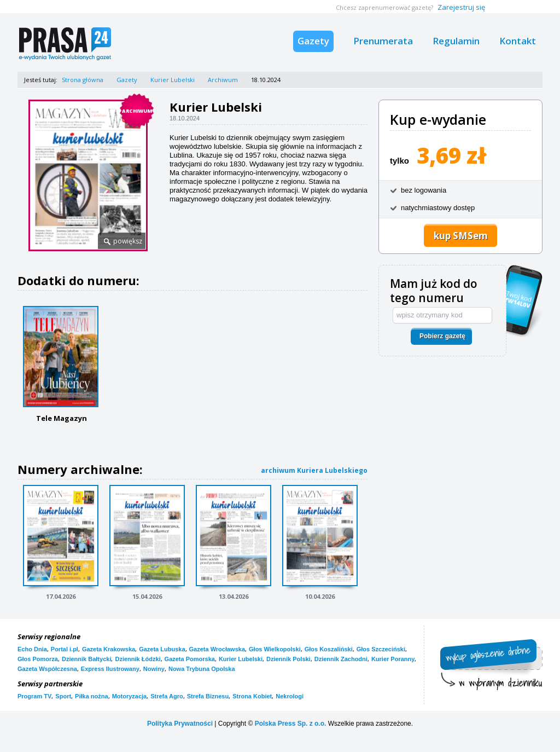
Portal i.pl (65, 649)
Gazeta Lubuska (162, 649)
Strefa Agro (167, 696)
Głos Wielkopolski (275, 649)
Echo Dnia (32, 649)
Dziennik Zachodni (341, 659)
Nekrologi (290, 696)
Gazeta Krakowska (109, 649)
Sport (63, 696)
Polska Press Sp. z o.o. (291, 724)
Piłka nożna (92, 696)
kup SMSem (461, 236)
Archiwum (223, 80)
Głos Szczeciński (381, 649)
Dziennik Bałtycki (86, 659)
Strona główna (83, 80)
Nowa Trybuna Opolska (202, 669)
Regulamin (456, 41)
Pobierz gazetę (442, 336)
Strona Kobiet (252, 696)
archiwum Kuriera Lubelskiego (314, 470)
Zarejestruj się (461, 7)
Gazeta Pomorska (190, 659)
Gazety (313, 41)
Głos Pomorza (38, 659)
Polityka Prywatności (180, 724)
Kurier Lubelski (173, 80)
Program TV (34, 696)
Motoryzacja (130, 696)
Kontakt (518, 41)
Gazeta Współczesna (47, 669)
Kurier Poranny (393, 659)
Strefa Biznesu (208, 696)
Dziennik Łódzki (138, 659)
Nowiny (154, 669)
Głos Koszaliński (329, 649)
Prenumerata (383, 41)
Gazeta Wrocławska (217, 649)
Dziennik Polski (288, 659)
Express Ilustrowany (110, 669)
